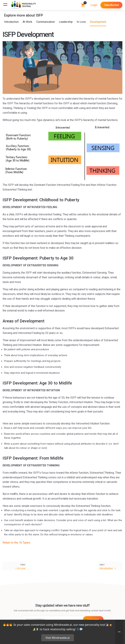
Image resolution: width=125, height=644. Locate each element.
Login (94, 5)
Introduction (12, 22)
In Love (81, 22)
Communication (46, 22)
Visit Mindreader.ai (58, 638)
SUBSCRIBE (93, 619)
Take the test (111, 5)
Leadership (66, 22)
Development (98, 22)
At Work (28, 22)
